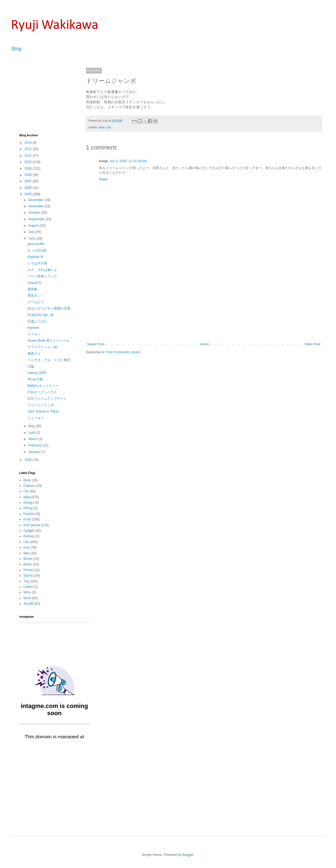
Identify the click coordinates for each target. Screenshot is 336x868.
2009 (29, 169)
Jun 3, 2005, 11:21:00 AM (128, 161)
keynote (33, 328)
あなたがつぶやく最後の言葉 (49, 308)
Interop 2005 (37, 373)
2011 (29, 156)
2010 (29, 162)
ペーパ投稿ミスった (42, 276)
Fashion (29, 514)
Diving (28, 508)
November (36, 206)
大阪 (31, 367)
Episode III (35, 257)
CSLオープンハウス (42, 392)
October (35, 213)
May (32, 426)
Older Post (312, 344)
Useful (28, 587)
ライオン (34, 334)
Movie (28, 559)
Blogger (188, 855)
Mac (27, 553)
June (32, 238)
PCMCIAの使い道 (41, 315)
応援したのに (37, 321)
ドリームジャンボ (41, 405)
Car (26, 491)
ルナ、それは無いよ (42, 270)
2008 (29, 175)
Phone (28, 570)
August (34, 226)
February (35, 445)
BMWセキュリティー (43, 386)
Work (27, 598)
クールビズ (36, 302)
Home (205, 344)
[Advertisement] (204, 301)
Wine (27, 592)
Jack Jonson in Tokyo (43, 411)
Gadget (29, 531)
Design (29, 503)
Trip (26, 581)
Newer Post (96, 344)
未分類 (28, 604)
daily (101, 127)
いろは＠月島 (37, 263)
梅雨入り (34, 354)
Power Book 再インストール (48, 341)
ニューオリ (36, 418)
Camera (29, 486)
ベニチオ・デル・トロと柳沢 (49, 360)
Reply (103, 179)
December (36, 200)
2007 (29, 181)
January (35, 452)
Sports (28, 576)
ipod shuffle (36, 244)
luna (27, 547)
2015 (29, 143)
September (37, 219)
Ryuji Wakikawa (55, 25)
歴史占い (34, 295)
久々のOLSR (37, 251)
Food (27, 519)
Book (27, 480)
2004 (29, 460)
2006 (29, 188)
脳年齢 (32, 289)
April (32, 433)
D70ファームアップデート (47, 399)
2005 (29, 194)
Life (108, 127)
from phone (32, 525)
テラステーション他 (42, 347)
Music (28, 564)
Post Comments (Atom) (123, 352)
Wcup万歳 (35, 379)
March (33, 439)
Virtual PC (35, 283)
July (32, 232)
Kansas (29, 536)
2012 (29, 149)
